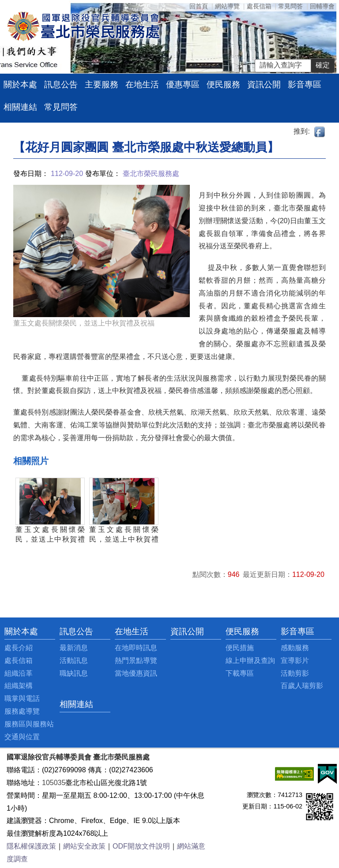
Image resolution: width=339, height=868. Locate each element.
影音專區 (305, 84)
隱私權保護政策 (31, 846)
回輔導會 (322, 6)
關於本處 (20, 84)
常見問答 (290, 6)
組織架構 (19, 686)
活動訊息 (74, 660)
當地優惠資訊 (136, 673)
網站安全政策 (84, 846)
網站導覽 (227, 6)
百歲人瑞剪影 (302, 686)
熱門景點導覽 (136, 660)
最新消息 (74, 648)
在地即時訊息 (136, 648)
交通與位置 (22, 737)
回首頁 (199, 6)
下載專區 (240, 673)
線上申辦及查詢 (250, 660)
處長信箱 (259, 6)
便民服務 (223, 84)
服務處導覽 (22, 711)
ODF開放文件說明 (141, 846)
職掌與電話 (22, 698)
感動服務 (295, 648)
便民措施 (240, 648)
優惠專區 (183, 84)
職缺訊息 (74, 673)
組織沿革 (19, 673)
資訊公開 (264, 84)
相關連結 (20, 107)
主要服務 (102, 84)
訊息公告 (61, 84)
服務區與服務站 (29, 724)
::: (7, 631)
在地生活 (142, 84)
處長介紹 (19, 648)
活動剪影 (295, 673)
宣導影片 (295, 660)
